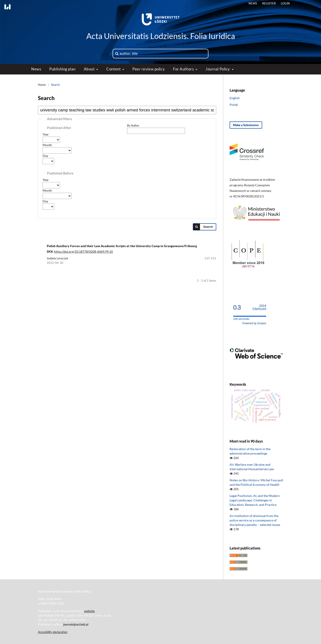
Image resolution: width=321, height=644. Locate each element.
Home (42, 85)
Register (269, 3)
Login (285, 3)
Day (45, 156)
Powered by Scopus (254, 323)
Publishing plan (62, 69)
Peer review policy (149, 69)
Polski (234, 105)
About (90, 69)
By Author (133, 125)
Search (208, 227)
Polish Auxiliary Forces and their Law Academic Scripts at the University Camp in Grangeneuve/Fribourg (122, 246)
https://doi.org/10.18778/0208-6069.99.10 (83, 251)
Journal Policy (218, 69)
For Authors (184, 69)
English (235, 98)
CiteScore (259, 307)
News (36, 69)
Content (114, 69)
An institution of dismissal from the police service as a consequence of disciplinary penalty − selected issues (255, 520)
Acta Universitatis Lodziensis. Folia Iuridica (161, 36)
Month (47, 145)
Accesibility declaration (53, 632)
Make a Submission (246, 125)
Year (46, 134)
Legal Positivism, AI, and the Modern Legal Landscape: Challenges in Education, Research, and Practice (255, 500)
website (89, 611)
